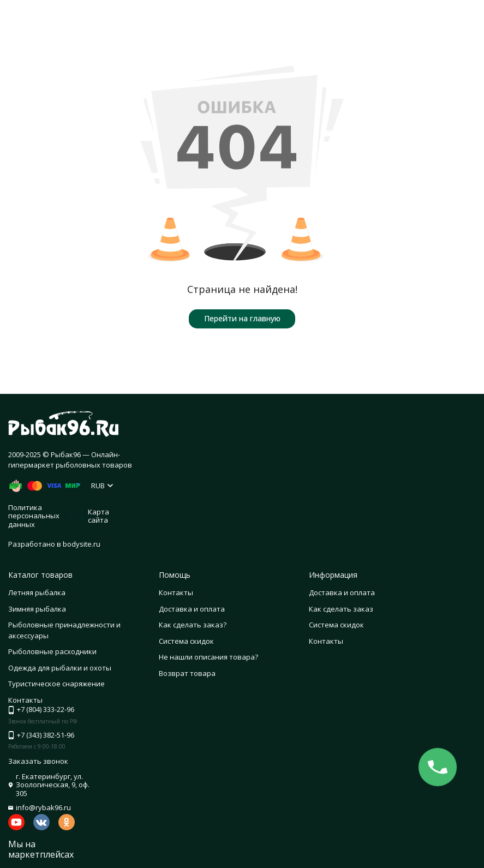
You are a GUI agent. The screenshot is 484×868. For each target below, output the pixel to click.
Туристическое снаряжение (56, 684)
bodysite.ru (82, 544)
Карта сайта (98, 516)
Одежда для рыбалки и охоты (60, 668)
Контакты (176, 592)
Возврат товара (187, 673)
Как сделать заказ (341, 609)
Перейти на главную (242, 318)
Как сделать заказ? (193, 625)
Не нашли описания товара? (208, 657)
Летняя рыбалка (37, 592)
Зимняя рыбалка (37, 609)
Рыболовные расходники (52, 651)
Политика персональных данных (34, 516)
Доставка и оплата (192, 609)
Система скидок (186, 641)
